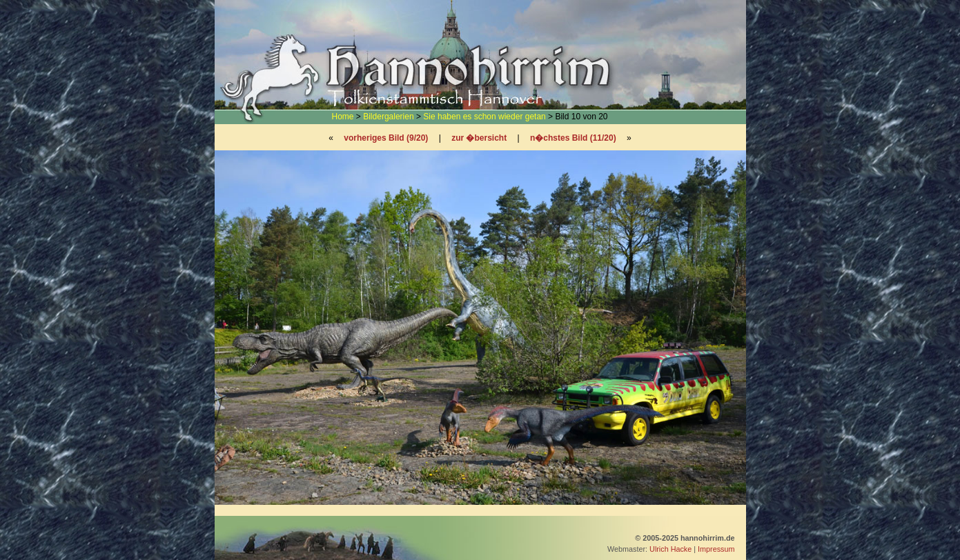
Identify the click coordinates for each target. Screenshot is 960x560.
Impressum (716, 549)
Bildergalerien (388, 117)
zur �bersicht (479, 138)
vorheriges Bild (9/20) (386, 138)
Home (343, 117)
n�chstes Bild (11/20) (573, 138)
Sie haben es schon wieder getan (484, 117)
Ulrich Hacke (670, 549)
